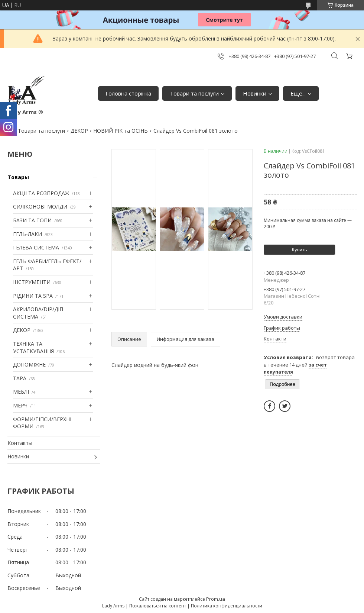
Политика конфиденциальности (227, 606)
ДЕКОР (79, 131)
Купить (299, 250)
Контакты (20, 443)
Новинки (255, 93)
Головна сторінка (128, 93)
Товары (18, 177)
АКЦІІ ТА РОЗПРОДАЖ (41, 193)
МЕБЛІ (21, 392)
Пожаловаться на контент (158, 606)
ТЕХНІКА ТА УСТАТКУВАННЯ (33, 347)
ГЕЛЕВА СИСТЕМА (36, 247)
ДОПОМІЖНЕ (29, 364)
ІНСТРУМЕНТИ (32, 282)
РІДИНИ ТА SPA (33, 296)
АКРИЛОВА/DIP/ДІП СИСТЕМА (38, 313)
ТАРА (20, 378)
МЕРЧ (20, 405)
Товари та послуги (194, 93)
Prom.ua (216, 599)
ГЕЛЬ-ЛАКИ (27, 234)
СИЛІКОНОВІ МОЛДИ (40, 207)
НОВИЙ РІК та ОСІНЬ (121, 131)
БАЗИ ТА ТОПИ (32, 220)
